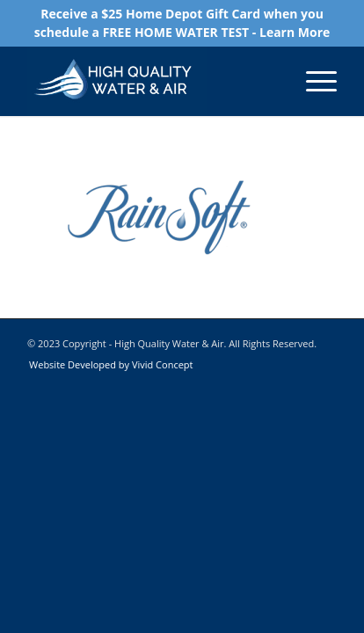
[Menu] (313, 81)
